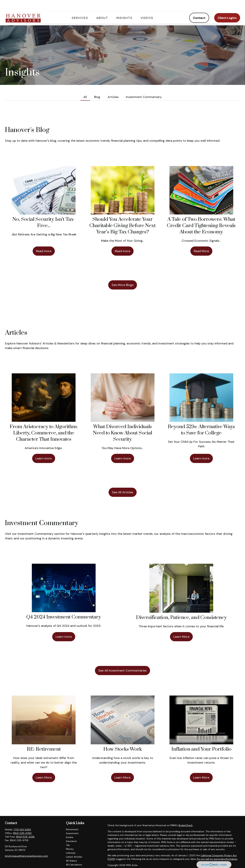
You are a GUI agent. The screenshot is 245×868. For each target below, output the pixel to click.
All (85, 87)
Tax (68, 835)
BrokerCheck (186, 815)
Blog (97, 87)
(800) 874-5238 (25, 826)
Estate (70, 827)
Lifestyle (71, 843)
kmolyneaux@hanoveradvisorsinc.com (26, 846)
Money (70, 839)
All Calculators (74, 854)
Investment (72, 823)
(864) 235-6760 (22, 823)
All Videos (71, 850)
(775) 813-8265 (22, 819)
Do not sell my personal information (217, 849)
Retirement (72, 819)
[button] (80, 8)
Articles (113, 87)
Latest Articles (74, 847)
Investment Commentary (144, 87)
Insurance (71, 831)
